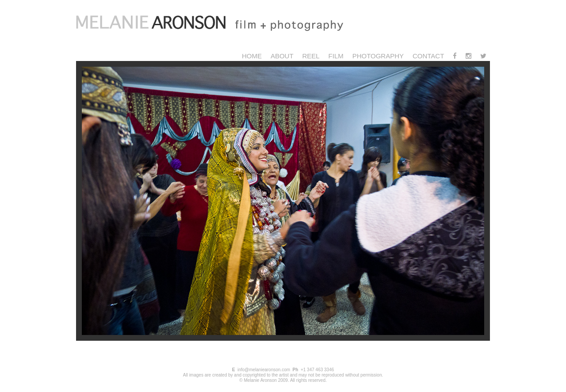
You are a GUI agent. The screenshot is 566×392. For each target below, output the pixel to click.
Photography (378, 56)
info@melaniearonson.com (264, 370)
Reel (311, 56)
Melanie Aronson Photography (220, 24)
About (282, 56)
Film (336, 56)
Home (252, 56)
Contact (428, 56)
